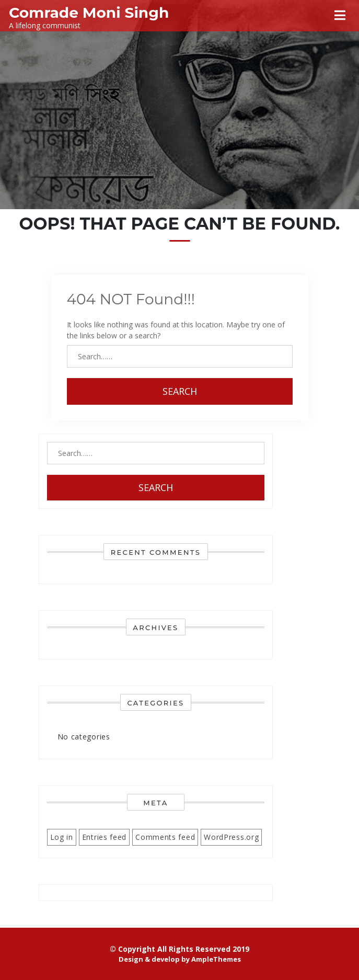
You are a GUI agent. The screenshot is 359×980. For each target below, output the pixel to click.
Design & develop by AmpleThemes (180, 959)
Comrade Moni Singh (89, 13)
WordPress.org (231, 837)
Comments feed (165, 837)
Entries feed (104, 837)
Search (180, 391)
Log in (62, 837)
